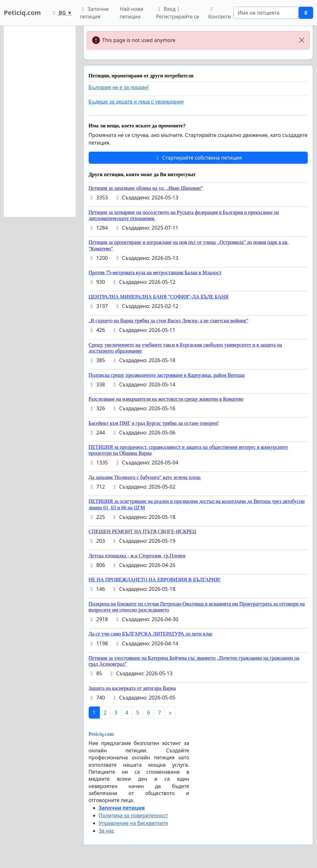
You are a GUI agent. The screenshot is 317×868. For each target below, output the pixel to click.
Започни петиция (94, 13)
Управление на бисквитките (134, 823)
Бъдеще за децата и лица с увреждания (136, 102)
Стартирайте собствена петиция (198, 158)
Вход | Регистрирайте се (178, 13)
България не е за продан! (119, 87)
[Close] (302, 40)
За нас (107, 831)
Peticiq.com (22, 13)
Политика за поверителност (133, 815)
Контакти (220, 13)
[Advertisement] (40, 121)
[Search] (266, 13)
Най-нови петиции (131, 13)
